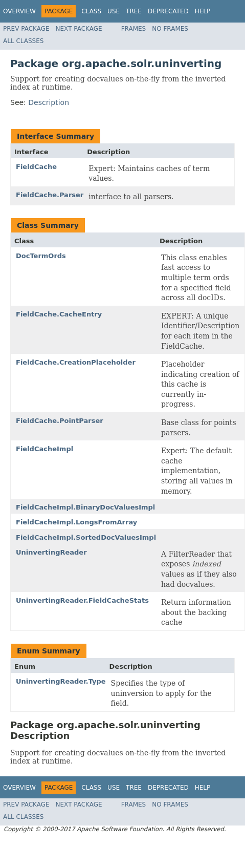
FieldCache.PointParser (60, 421)
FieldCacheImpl (44, 449)
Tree (134, 11)
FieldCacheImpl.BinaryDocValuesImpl (85, 507)
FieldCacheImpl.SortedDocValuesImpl (86, 537)
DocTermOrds (41, 256)
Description (49, 102)
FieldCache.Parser (50, 195)
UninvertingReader (51, 552)
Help (203, 11)
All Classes (23, 41)
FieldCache (36, 167)
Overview (19, 11)
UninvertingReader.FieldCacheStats (82, 600)
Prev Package (26, 29)
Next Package (79, 29)
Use (114, 11)
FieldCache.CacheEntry (59, 314)
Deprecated (168, 11)
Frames (134, 29)
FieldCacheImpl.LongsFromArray (76, 522)
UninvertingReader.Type (61, 681)
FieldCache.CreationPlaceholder (76, 362)
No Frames (170, 29)
